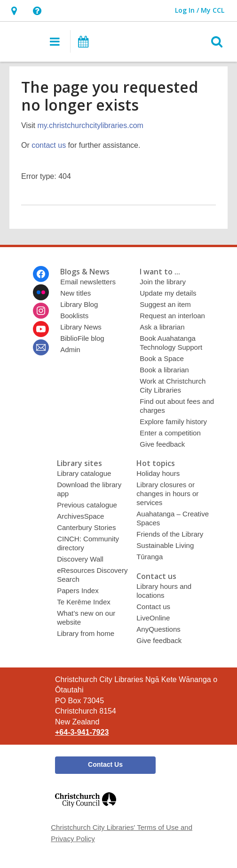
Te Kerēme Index (84, 602)
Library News (81, 327)
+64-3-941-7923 (82, 732)
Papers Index (78, 591)
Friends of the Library (170, 534)
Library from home (86, 633)
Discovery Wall (80, 559)
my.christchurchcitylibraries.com (90, 125)
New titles (75, 293)
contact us (49, 145)
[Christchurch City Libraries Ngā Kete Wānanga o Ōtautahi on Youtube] (41, 329)
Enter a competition (170, 433)
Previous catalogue (87, 505)
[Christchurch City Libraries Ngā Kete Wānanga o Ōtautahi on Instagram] (41, 311)
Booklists (74, 316)
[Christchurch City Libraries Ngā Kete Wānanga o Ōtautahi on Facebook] (41, 274)
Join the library (163, 282)
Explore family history (173, 422)
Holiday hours (158, 473)
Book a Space (162, 358)
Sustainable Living (165, 545)
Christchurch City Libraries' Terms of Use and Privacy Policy (122, 833)
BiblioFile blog (82, 338)
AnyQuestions (158, 629)
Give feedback (162, 444)
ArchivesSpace (80, 516)
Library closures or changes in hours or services (167, 494)
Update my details (168, 293)
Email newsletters (88, 282)
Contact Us (105, 764)
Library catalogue (84, 473)
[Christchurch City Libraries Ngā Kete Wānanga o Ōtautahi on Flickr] (41, 292)
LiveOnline (153, 618)
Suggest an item (165, 304)
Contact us (153, 607)
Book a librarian (164, 370)
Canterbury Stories (86, 527)
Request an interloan (172, 316)
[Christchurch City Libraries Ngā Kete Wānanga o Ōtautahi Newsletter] (41, 347)
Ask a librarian (162, 327)
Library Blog (79, 304)
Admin (70, 350)
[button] (14, 11)
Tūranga (150, 557)
